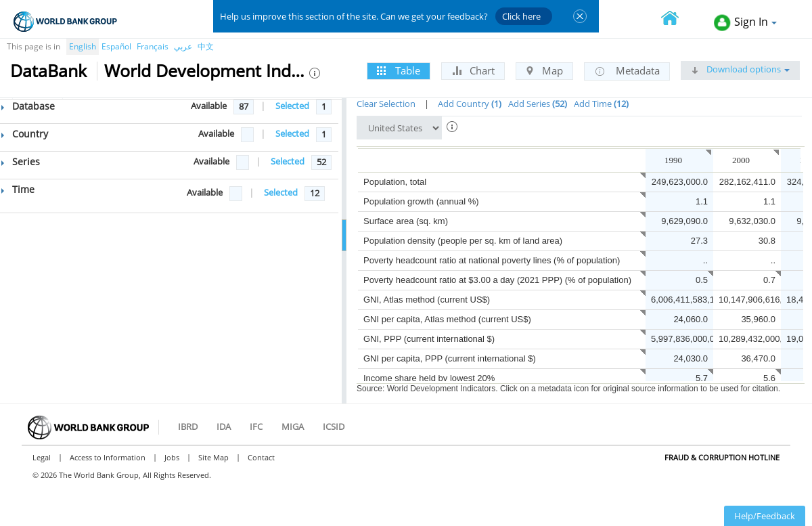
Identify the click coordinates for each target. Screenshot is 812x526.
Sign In (745, 23)
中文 (206, 46)
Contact (261, 457)
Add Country (470, 104)
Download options (740, 69)
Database (28, 106)
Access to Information (108, 457)
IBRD (188, 426)
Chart (473, 70)
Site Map (213, 457)
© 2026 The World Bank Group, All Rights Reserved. (122, 475)
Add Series (538, 104)
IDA (224, 426)
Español (116, 46)
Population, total (395, 182)
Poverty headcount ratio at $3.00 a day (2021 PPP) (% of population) (497, 280)
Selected (292, 106)
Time (18, 189)
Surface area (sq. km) (406, 221)
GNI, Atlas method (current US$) (427, 300)
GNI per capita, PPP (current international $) (450, 358)
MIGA (293, 426)
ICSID (334, 426)
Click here (521, 16)
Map (544, 70)
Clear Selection (386, 104)
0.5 (702, 280)
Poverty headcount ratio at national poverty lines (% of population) (492, 260)
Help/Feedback (765, 516)
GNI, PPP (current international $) (429, 339)
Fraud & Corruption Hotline (722, 457)
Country (25, 134)
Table (399, 70)
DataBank (48, 70)
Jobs (172, 457)
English (83, 46)
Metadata (627, 71)
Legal (42, 457)
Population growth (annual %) (421, 201)
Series (21, 161)
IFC (256, 426)
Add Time (601, 104)
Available (209, 106)
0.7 (769, 280)
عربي (183, 46)
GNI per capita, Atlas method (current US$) (447, 319)
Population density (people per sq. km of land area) (463, 241)
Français (153, 46)
